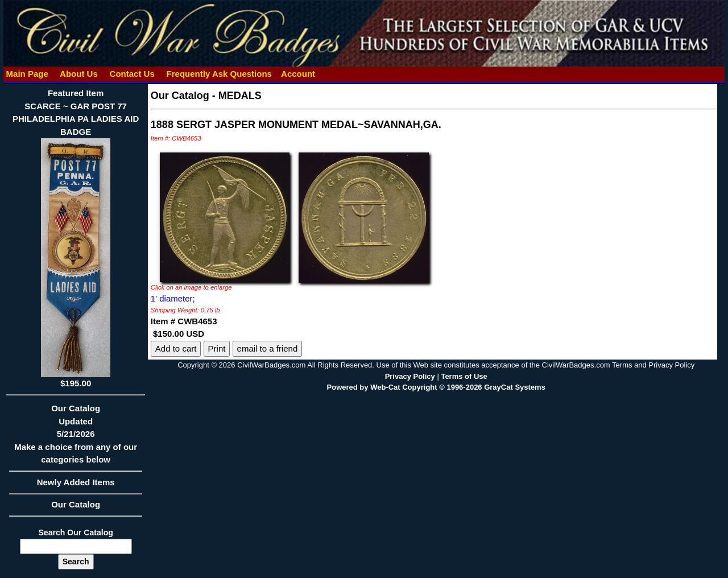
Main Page (27, 74)
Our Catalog (76, 504)
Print (217, 348)
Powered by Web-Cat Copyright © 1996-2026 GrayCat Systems (436, 387)
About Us (78, 74)
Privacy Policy (410, 376)
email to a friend (268, 348)
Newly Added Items (75, 486)
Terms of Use (464, 376)
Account (298, 74)
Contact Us (132, 74)
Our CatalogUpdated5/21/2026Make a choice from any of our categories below (75, 437)
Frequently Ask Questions (219, 74)
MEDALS (240, 96)
